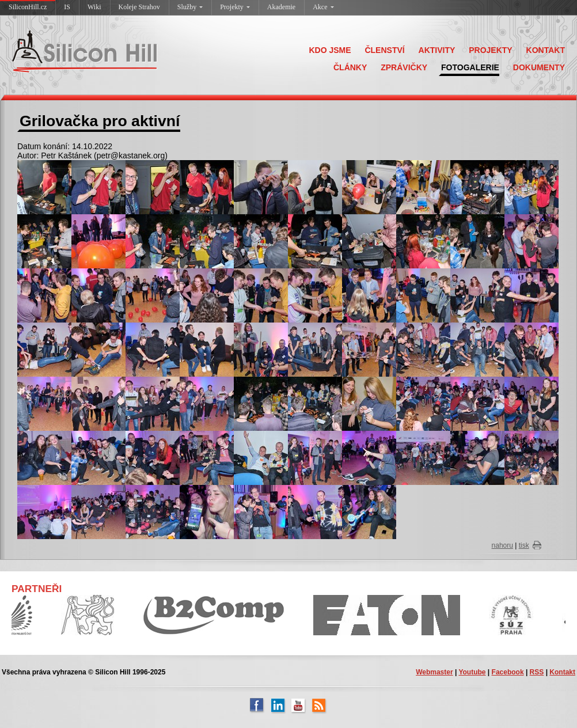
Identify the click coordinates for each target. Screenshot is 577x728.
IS (67, 7)
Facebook (508, 672)
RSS (537, 672)
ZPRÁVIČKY (404, 67)
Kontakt (562, 672)
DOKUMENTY (539, 67)
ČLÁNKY (350, 67)
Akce (323, 7)
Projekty (235, 7)
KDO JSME (330, 50)
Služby (190, 7)
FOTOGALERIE (470, 67)
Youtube (472, 672)
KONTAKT (546, 50)
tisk (524, 545)
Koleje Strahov (139, 7)
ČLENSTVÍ (384, 50)
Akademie (281, 7)
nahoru (502, 545)
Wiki (94, 7)
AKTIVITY (437, 50)
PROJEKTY (490, 50)
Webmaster (434, 672)
